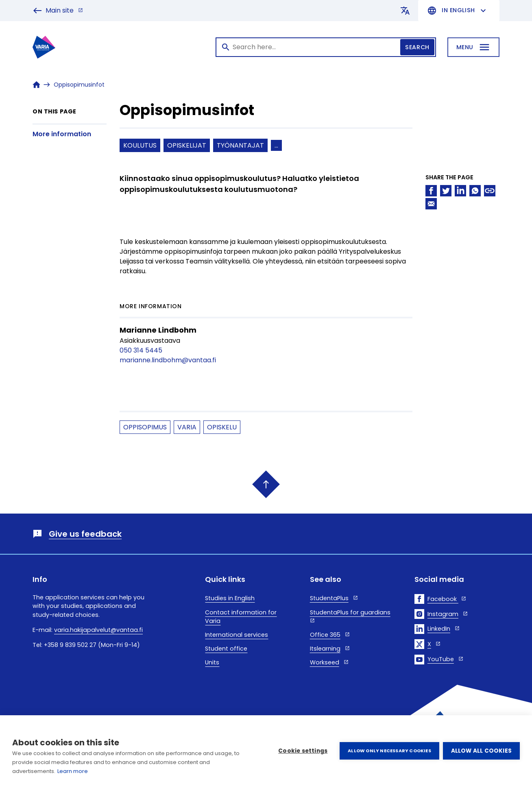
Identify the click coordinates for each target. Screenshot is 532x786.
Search (417, 47)
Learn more (73, 771)
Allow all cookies (481, 751)
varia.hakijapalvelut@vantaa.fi (98, 630)
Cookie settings (302, 751)
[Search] (326, 47)
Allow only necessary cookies (389, 751)
